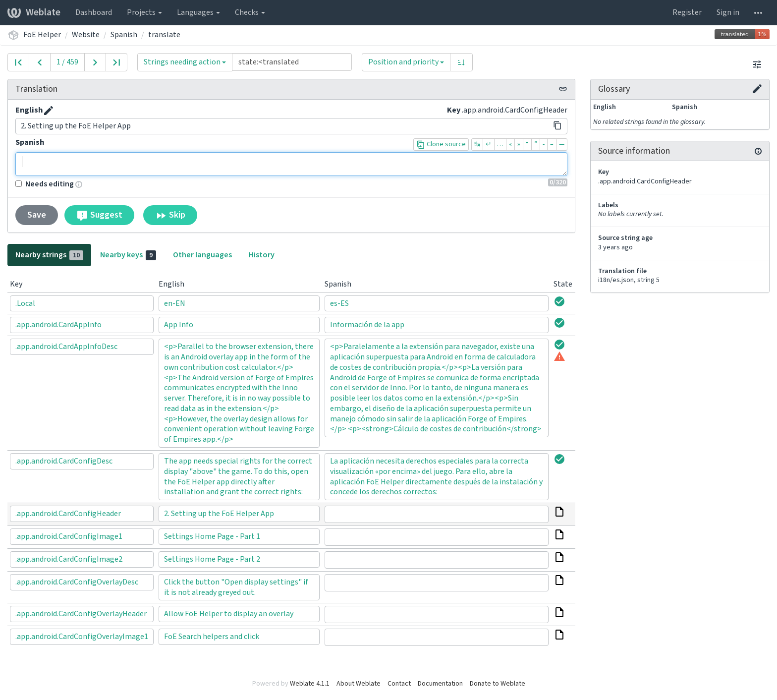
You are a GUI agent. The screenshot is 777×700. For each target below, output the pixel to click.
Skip (170, 215)
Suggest (99, 215)
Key (454, 110)
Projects (144, 12)
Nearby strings (49, 255)
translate (164, 35)
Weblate (34, 12)
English (29, 110)
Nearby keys (128, 255)
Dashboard (94, 12)
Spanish (124, 35)
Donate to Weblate (498, 684)
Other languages (202, 255)
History (262, 255)
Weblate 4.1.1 (310, 684)
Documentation (440, 684)
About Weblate (359, 684)
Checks (250, 12)
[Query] (292, 62)
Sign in (728, 12)
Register (687, 12)
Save (37, 215)
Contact (399, 684)
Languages (198, 12)
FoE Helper (42, 35)
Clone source (441, 144)
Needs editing (45, 184)
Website (86, 35)
